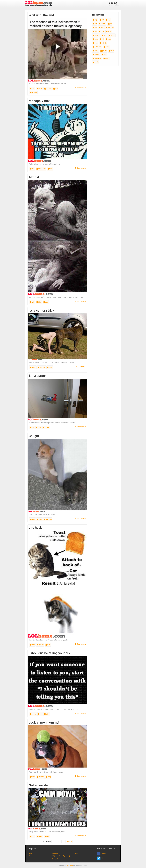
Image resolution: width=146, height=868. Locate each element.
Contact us (55, 853)
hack (32, 645)
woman (96, 55)
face (95, 39)
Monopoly (41, 169)
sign (95, 20)
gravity (40, 645)
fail (95, 31)
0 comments (80, 88)
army (32, 519)
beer (95, 43)
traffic (96, 62)
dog (46, 302)
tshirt (106, 58)
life (40, 714)
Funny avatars (33, 856)
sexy (111, 51)
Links (31, 853)
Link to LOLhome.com (35, 859)
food (101, 28)
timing (33, 367)
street (39, 836)
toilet (101, 31)
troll (32, 427)
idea (32, 169)
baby (104, 35)
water (112, 35)
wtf (95, 28)
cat (102, 20)
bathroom (97, 47)
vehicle (103, 43)
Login (76, 853)
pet (110, 24)
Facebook (102, 854)
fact (104, 55)
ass (55, 89)
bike (108, 39)
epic (32, 302)
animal (102, 24)
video (39, 89)
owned (33, 714)
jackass (33, 92)
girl (102, 39)
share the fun (114, 4)
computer (97, 58)
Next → (69, 841)
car (95, 24)
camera (42, 367)
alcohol (96, 35)
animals (48, 519)
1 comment (81, 367)
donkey (48, 89)
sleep (96, 51)
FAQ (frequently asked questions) (61, 856)
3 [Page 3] (63, 841)
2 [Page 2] (59, 841)
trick (32, 89)
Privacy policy (56, 859)
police (103, 51)
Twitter (101, 858)
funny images (70, 865)
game (106, 47)
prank (46, 427)
